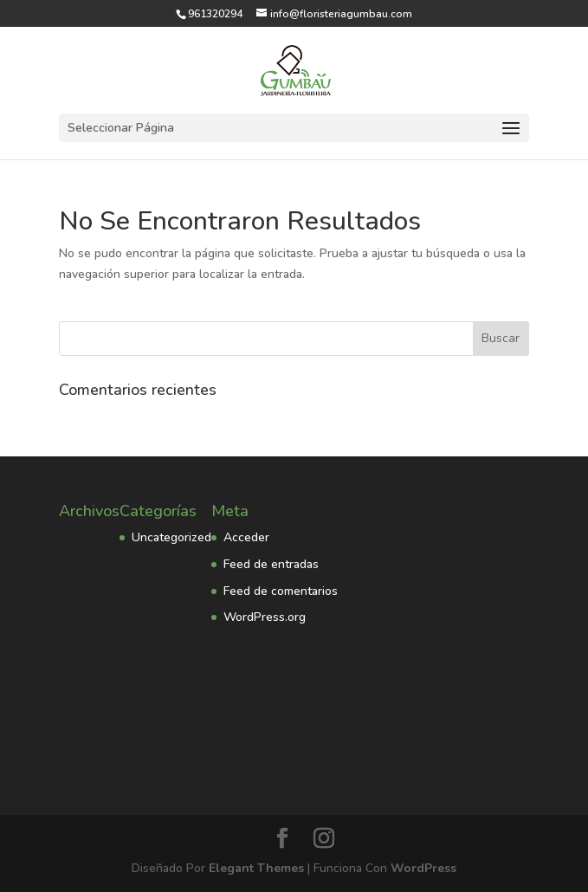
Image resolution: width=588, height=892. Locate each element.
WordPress (423, 868)
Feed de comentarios (281, 591)
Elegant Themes (256, 868)
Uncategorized (171, 537)
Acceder (246, 537)
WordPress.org (265, 617)
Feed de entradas (271, 564)
